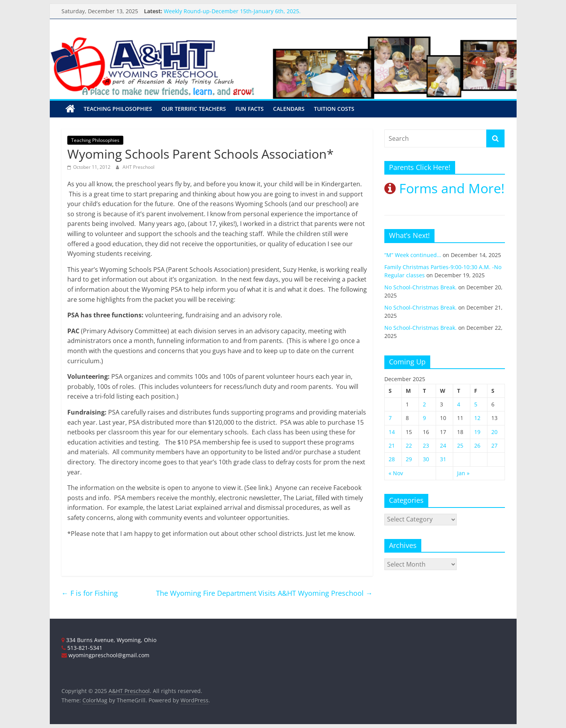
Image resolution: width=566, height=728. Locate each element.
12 (477, 418)
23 (426, 445)
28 (392, 459)
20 (494, 432)
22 (409, 445)
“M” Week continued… (413, 255)
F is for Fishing (90, 593)
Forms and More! (444, 188)
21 (392, 445)
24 (443, 445)
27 (494, 445)
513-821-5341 (82, 648)
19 (477, 432)
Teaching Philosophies (118, 109)
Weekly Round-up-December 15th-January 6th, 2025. (232, 11)
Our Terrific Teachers (194, 109)
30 (426, 459)
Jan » (463, 473)
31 (443, 459)
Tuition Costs (334, 109)
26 (477, 445)
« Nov (396, 473)
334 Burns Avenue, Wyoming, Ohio (109, 640)
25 (460, 445)
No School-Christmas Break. (421, 287)
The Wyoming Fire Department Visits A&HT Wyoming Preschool (264, 593)
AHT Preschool (138, 167)
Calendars (289, 109)
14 (392, 432)
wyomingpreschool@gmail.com (105, 655)
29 (409, 459)
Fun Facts (250, 109)
